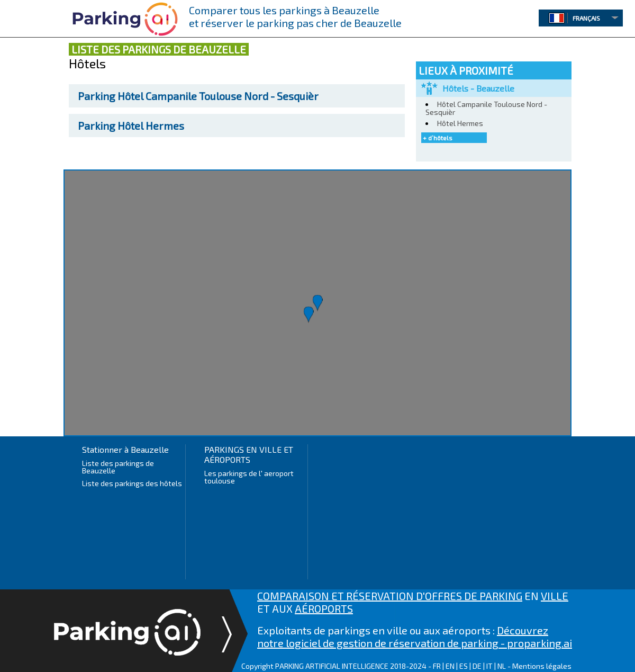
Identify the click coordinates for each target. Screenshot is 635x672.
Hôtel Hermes (131, 126)
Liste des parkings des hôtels (132, 483)
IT (489, 666)
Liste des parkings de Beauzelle (118, 467)
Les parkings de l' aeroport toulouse (249, 477)
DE (477, 666)
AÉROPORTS (324, 608)
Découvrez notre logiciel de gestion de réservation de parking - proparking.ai (415, 637)
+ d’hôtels (438, 138)
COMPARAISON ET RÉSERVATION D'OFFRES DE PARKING (390, 596)
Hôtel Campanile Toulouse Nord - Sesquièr (198, 96)
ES (464, 666)
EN (450, 666)
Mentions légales (542, 666)
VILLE (555, 596)
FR (437, 666)
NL (502, 666)
